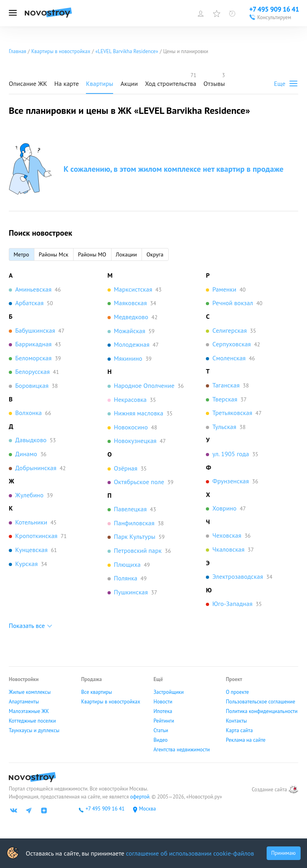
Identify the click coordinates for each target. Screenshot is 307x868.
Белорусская (32, 371)
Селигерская (229, 330)
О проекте (237, 692)
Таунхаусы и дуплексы (34, 731)
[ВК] (14, 810)
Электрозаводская (238, 576)
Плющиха (127, 564)
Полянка (126, 578)
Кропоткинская (36, 536)
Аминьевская (33, 289)
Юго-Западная (232, 604)
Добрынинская (36, 468)
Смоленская (229, 358)
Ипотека (163, 711)
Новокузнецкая (135, 441)
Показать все (27, 626)
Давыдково (31, 440)
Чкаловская (228, 549)
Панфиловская (134, 523)
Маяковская (131, 303)
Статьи (161, 731)
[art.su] (293, 790)
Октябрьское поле (139, 482)
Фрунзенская (230, 481)
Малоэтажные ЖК (29, 711)
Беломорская (33, 358)
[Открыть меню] (13, 13)
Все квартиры (97, 692)
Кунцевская (31, 550)
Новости (163, 702)
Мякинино (128, 358)
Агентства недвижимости (182, 750)
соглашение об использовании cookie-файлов (190, 853)
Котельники (31, 522)
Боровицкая (32, 385)
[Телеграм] (29, 810)
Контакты (236, 721)
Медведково (131, 317)
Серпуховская (231, 344)
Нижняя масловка (139, 413)
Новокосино (131, 427)
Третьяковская (232, 413)
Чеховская (227, 535)
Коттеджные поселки (32, 721)
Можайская (130, 331)
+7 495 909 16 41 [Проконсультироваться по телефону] (274, 9)
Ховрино (224, 508)
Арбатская (29, 303)
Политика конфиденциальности (262, 711)
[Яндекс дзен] (44, 810)
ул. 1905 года (231, 454)
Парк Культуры (135, 536)
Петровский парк (138, 550)
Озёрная (126, 468)
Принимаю (284, 853)
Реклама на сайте (246, 740)
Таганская (226, 385)
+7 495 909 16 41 (105, 809)
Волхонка (29, 413)
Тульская (224, 427)
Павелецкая (130, 509)
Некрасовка (130, 399)
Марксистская (133, 289)
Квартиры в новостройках (111, 702)
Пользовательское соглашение (260, 702)
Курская (26, 564)
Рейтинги (164, 721)
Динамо (26, 454)
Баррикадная (33, 344)
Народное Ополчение (144, 385)
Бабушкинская (35, 330)
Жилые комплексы (30, 692)
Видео (160, 740)
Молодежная (132, 344)
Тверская (225, 399)
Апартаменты (24, 702)
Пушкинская (131, 592)
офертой (139, 797)
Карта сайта (239, 731)
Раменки (224, 289)
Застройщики (169, 692)
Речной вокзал (233, 303)
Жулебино (29, 495)
